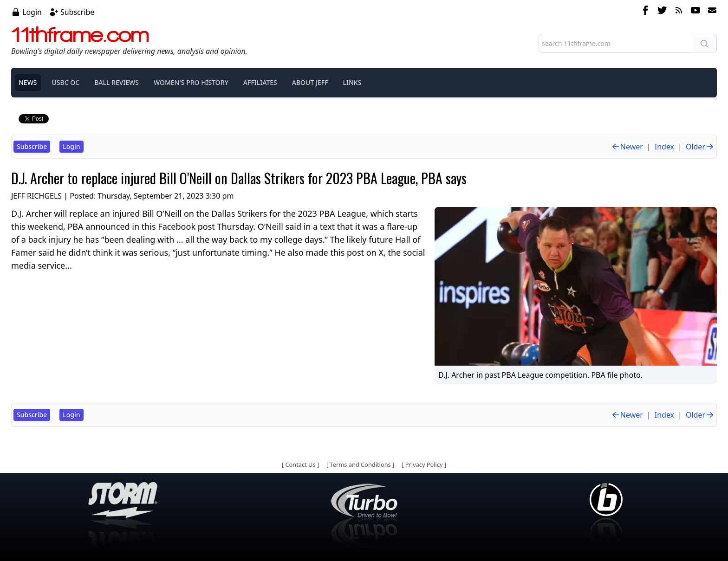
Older (700, 147)
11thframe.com (80, 34)
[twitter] (662, 12)
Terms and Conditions (361, 464)
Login (32, 12)
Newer (627, 147)
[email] (710, 12)
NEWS (28, 82)
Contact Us (300, 464)
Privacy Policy (424, 464)
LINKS (352, 82)
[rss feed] (679, 12)
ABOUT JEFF (310, 82)
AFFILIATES (260, 82)
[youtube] (695, 12)
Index (664, 147)
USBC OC (66, 82)
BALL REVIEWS (117, 82)
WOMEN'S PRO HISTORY (191, 82)
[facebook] (645, 12)
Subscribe (77, 12)
